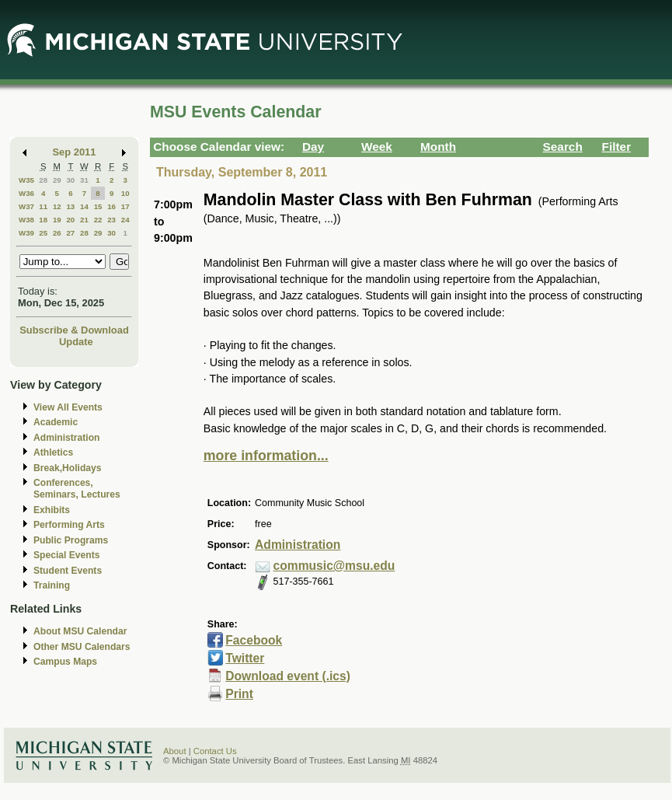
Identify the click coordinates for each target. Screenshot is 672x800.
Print (239, 694)
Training (52, 585)
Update (76, 342)
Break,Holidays (68, 468)
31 (84, 180)
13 (70, 206)
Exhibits (52, 510)
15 (98, 206)
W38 (26, 220)
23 (111, 220)
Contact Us (215, 751)
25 (43, 233)
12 (57, 206)
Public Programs (71, 540)
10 (125, 193)
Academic (56, 422)
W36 (26, 193)
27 (70, 233)
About (175, 751)
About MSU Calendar (80, 631)
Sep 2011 (75, 152)
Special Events (66, 555)
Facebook (254, 640)
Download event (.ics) (288, 676)
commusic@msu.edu (334, 566)
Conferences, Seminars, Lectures (77, 489)
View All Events (68, 407)
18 (43, 220)
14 (84, 206)
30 (70, 180)
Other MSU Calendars (82, 647)
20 (70, 220)
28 (43, 180)
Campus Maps (65, 662)
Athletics (53, 452)
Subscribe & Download (74, 330)
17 (125, 206)
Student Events (68, 571)
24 (125, 220)
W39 (26, 233)
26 (57, 233)
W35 (26, 180)
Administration (66, 438)
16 (111, 206)
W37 (26, 206)
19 (57, 220)
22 (98, 220)
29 (57, 180)
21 (84, 220)
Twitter (245, 658)
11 (43, 206)
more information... (266, 456)
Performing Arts (69, 525)
